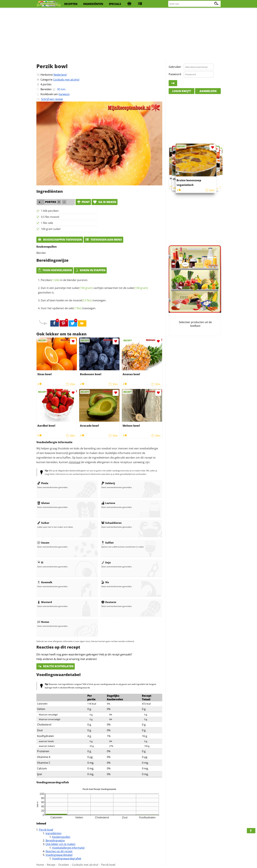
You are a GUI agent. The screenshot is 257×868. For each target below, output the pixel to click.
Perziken (50, 280)
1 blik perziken (50, 211)
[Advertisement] (128, 34)
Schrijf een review (52, 99)
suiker (82, 288)
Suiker (43, 523)
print (83, 202)
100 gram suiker (51, 229)
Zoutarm (109, 602)
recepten (71, 4)
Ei (40, 562)
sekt (75, 308)
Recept (51, 865)
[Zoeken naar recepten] (195, 4)
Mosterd (45, 602)
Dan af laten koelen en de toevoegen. (74, 300)
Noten (43, 622)
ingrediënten (93, 4)
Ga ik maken (105, 202)
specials (115, 4)
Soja (106, 562)
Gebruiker (175, 67)
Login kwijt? (182, 91)
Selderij (108, 483)
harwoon (64, 94)
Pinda (43, 483)
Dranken (64, 865)
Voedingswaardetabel (59, 855)
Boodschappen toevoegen (60, 240)
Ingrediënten (54, 833)
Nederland (60, 75)
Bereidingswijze (55, 840)
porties (47, 84)
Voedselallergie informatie (68, 848)
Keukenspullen (61, 837)
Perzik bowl (46, 830)
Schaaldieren (111, 523)
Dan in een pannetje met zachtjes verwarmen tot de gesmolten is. (93, 290)
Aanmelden (208, 91)
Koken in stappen (90, 270)
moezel (82, 300)
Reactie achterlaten (56, 666)
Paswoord (175, 74)
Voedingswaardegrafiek (67, 859)
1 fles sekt (47, 223)
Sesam (43, 543)
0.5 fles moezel (50, 217)
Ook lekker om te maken (60, 844)
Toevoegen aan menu (104, 240)
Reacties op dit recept (59, 851)
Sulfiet (107, 543)
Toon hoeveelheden (55, 270)
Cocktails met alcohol (66, 80)
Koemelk (45, 582)
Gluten (43, 503)
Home (40, 865)
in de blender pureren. (64, 280)
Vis (105, 582)
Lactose (108, 503)
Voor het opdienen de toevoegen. (68, 308)
